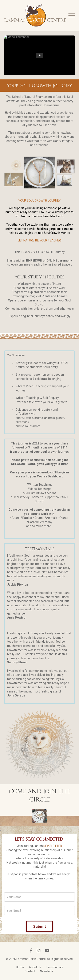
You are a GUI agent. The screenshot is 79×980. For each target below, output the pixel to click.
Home (20, 967)
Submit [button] (40, 926)
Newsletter (47, 971)
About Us (35, 967)
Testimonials (54, 967)
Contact (30, 971)
